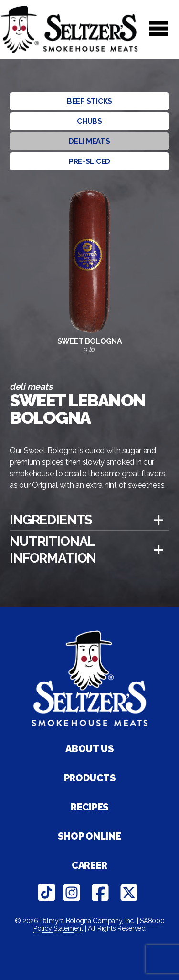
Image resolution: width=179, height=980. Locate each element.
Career (89, 865)
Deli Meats (89, 141)
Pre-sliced (89, 161)
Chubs (89, 121)
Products (90, 778)
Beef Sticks (89, 101)
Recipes (89, 807)
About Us (89, 749)
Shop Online (89, 836)
